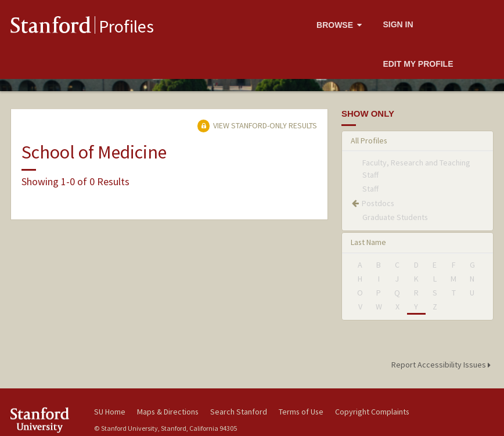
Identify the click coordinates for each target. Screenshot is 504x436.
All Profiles (369, 140)
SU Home (110, 412)
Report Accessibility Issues (443, 365)
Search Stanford (239, 412)
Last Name (368, 242)
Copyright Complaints (372, 412)
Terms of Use (301, 412)
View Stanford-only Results (257, 125)
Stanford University (45, 420)
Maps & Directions (168, 412)
